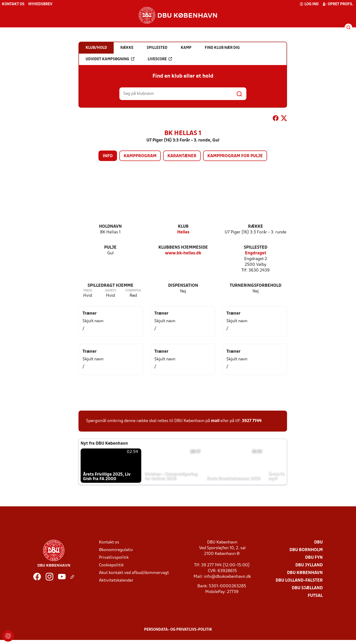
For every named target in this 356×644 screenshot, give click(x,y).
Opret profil (338, 4)
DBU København (305, 573)
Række (256, 227)
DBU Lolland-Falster (299, 581)
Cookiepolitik (111, 565)
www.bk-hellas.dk (183, 253)
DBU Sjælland (307, 588)
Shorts (110, 291)
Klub (183, 227)
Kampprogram (140, 156)
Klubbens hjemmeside (183, 248)
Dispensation (183, 286)
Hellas (183, 232)
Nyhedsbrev (40, 4)
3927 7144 (252, 421)
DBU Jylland (309, 565)
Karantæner (182, 156)
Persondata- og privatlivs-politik (178, 630)
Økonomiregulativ (116, 550)
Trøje (88, 291)
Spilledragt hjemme (110, 286)
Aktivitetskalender (116, 581)
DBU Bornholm (306, 550)
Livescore (160, 59)
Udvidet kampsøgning (110, 59)
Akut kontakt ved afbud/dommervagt (134, 573)
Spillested (256, 248)
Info (108, 156)
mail (215, 421)
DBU (318, 542)
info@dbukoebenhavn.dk (227, 577)
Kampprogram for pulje (235, 156)
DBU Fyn (314, 558)
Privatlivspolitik (114, 558)
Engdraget (256, 253)
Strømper (133, 291)
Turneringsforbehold (256, 286)
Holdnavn (110, 227)
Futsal (315, 596)
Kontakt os (13, 4)
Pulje (110, 248)
